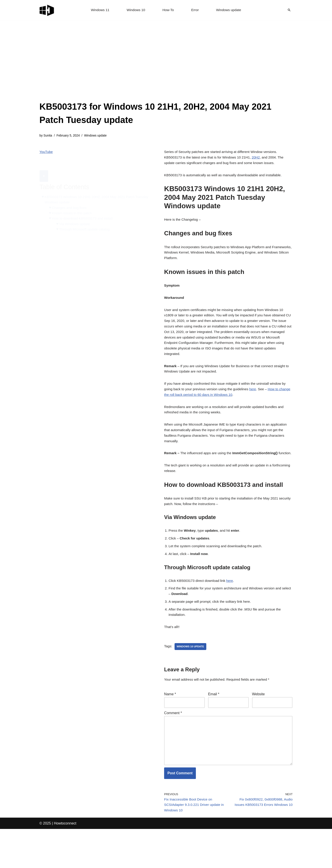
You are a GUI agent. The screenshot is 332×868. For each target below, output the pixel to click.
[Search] (289, 10)
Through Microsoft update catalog (86, 221)
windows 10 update (191, 678)
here (257, 402)
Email (214, 726)
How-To (168, 10)
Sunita (48, 136)
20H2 (260, 159)
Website (258, 726)
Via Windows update (76, 215)
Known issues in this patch (73, 204)
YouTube (47, 153)
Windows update (230, 10)
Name (170, 726)
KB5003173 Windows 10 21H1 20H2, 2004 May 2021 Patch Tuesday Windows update (92, 189)
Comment (173, 746)
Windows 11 (98, 10)
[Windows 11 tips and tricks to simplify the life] (47, 10)
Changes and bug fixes (70, 198)
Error (196, 10)
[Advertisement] (166, 67)
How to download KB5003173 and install (84, 209)
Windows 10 (135, 10)
